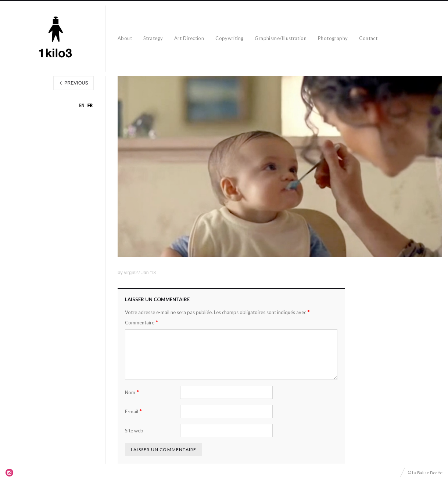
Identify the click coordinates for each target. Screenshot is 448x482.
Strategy (153, 38)
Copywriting (229, 38)
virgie (130, 272)
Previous (74, 83)
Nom (132, 392)
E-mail (133, 411)
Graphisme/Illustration (281, 38)
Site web (134, 431)
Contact (368, 38)
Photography (333, 38)
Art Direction (189, 38)
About (125, 38)
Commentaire (141, 322)
